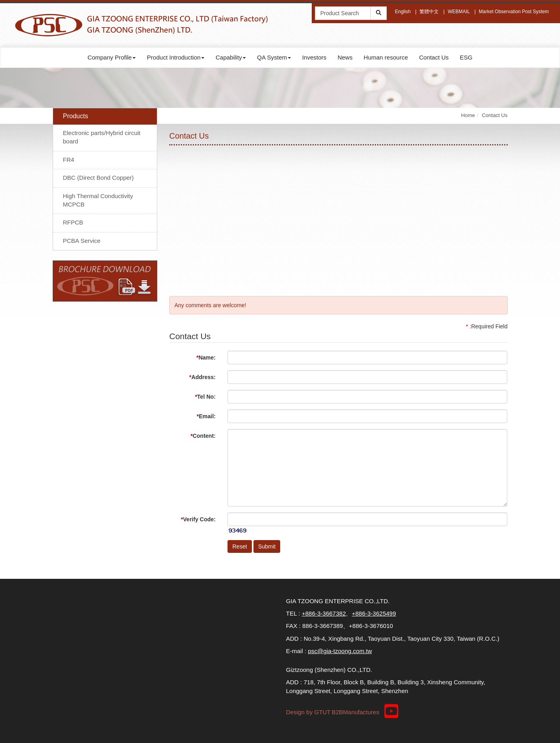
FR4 (69, 160)
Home (468, 115)
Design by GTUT (309, 712)
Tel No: (205, 397)
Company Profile (112, 57)
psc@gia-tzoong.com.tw (340, 651)
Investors (314, 57)
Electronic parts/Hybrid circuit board (102, 137)
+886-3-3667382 (324, 613)
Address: (202, 377)
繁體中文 (429, 12)
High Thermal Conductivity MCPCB (98, 200)
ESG (466, 57)
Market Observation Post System (514, 12)
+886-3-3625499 (374, 613)
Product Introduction (176, 57)
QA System (274, 57)
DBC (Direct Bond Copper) (99, 178)
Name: (206, 358)
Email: (206, 416)
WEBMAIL (459, 12)
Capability (231, 57)
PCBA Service (82, 241)
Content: (203, 436)
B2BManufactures (355, 712)
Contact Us (434, 57)
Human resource (386, 57)
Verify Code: (198, 519)
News (345, 57)
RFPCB (73, 222)
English (403, 12)
